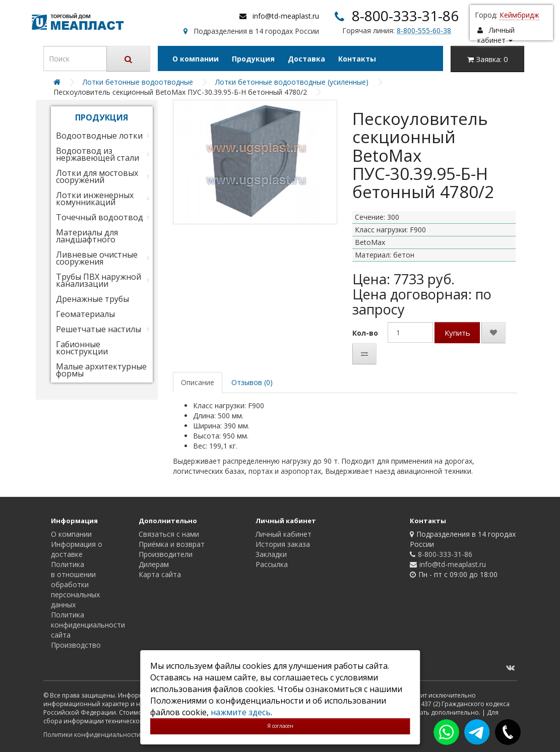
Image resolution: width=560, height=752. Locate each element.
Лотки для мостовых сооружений (97, 176)
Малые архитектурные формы (101, 370)
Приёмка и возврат (172, 544)
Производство (76, 645)
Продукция (253, 59)
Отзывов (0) (252, 382)
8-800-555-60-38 (424, 30)
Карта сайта (160, 574)
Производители (166, 554)
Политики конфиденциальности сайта (101, 735)
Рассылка (272, 564)
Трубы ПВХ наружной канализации (99, 280)
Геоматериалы (85, 314)
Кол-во (365, 333)
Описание (198, 382)
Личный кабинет (284, 534)
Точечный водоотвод (100, 217)
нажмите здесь (241, 712)
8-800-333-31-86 (405, 16)
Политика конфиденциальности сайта (88, 625)
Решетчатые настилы (99, 329)
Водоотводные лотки (99, 136)
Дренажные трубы (92, 299)
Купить (457, 333)
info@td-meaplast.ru (286, 16)
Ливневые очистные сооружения (97, 258)
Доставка (306, 59)
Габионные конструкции (82, 348)
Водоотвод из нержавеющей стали (98, 154)
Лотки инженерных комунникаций (95, 199)
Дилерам (154, 564)
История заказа (283, 544)
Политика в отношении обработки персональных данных (75, 584)
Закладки (271, 554)
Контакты (357, 59)
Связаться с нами (169, 534)
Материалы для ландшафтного (87, 236)
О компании (196, 59)
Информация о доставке (77, 549)
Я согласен (280, 726)
